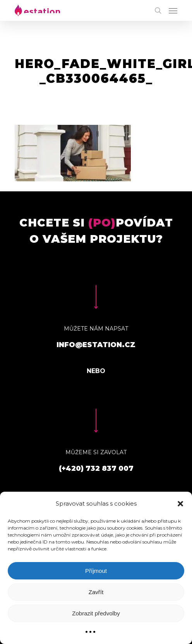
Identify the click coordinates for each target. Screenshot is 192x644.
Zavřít (96, 592)
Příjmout (96, 571)
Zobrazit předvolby (96, 613)
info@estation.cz (96, 345)
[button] (180, 504)
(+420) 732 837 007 (96, 469)
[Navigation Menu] (173, 10)
